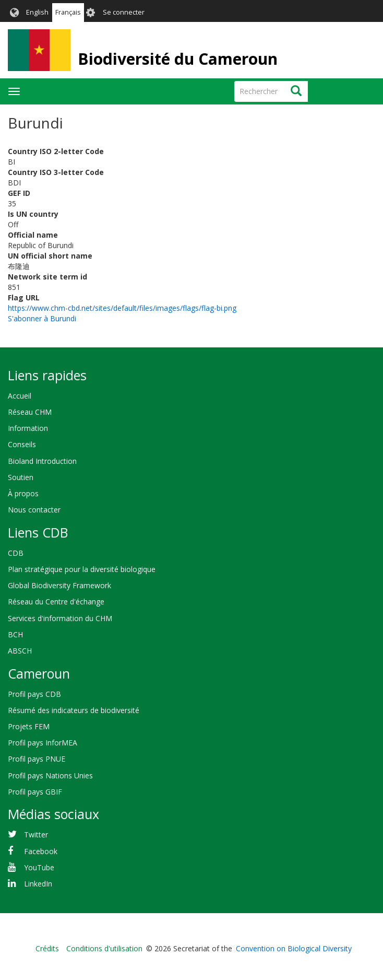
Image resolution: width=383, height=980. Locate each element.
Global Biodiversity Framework (59, 585)
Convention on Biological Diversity (294, 948)
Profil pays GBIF (35, 792)
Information (28, 428)
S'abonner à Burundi (42, 318)
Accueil (20, 396)
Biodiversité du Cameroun (178, 59)
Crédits (47, 948)
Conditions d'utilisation (104, 948)
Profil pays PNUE (37, 759)
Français (68, 12)
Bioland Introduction (42, 461)
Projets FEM (29, 726)
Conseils (22, 444)
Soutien (21, 477)
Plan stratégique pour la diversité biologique (82, 569)
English (37, 12)
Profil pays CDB (34, 694)
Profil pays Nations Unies (50, 775)
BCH (15, 634)
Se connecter (124, 12)
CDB (16, 553)
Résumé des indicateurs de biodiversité (74, 710)
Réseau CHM (30, 412)
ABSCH (20, 651)
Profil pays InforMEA (43, 743)
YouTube (39, 867)
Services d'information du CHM (60, 618)
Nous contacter (34, 510)
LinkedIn (38, 884)
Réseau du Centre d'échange (56, 602)
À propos (23, 493)
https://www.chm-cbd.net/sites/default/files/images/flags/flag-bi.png (122, 308)
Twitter (36, 835)
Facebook (41, 851)
